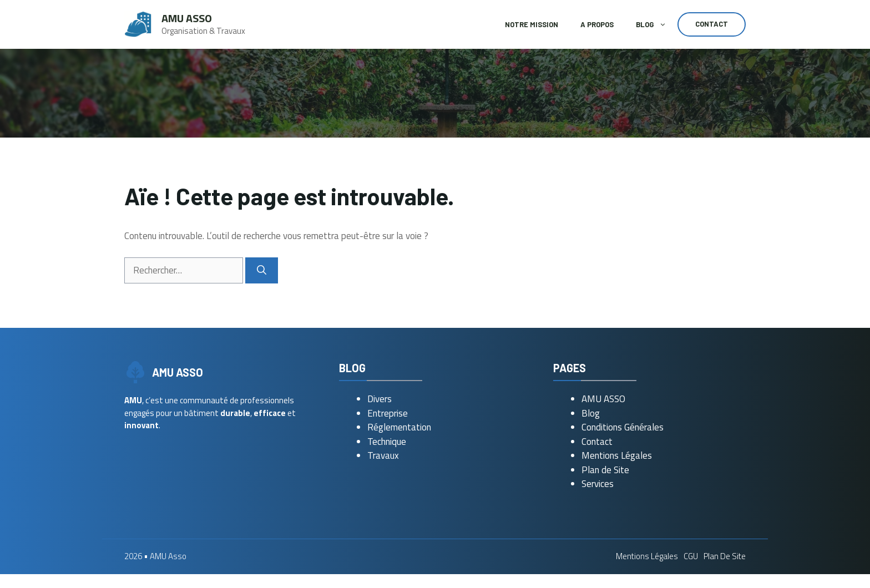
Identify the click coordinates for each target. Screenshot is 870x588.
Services (598, 484)
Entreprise (388, 413)
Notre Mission (532, 24)
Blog (657, 24)
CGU (691, 556)
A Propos (597, 24)
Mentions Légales (617, 455)
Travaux (383, 455)
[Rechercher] (262, 271)
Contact (712, 24)
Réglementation (399, 427)
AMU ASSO (603, 399)
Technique (387, 442)
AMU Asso (187, 18)
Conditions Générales (623, 427)
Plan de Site (605, 470)
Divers (380, 399)
